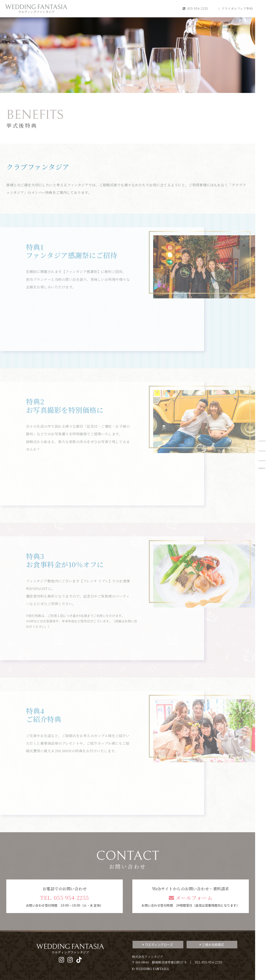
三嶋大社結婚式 (212, 944)
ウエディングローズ (158, 944)
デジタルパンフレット (234, 951)
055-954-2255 (195, 8)
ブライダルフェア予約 (236, 8)
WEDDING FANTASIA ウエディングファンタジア (36, 9)
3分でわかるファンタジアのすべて (234, 915)
